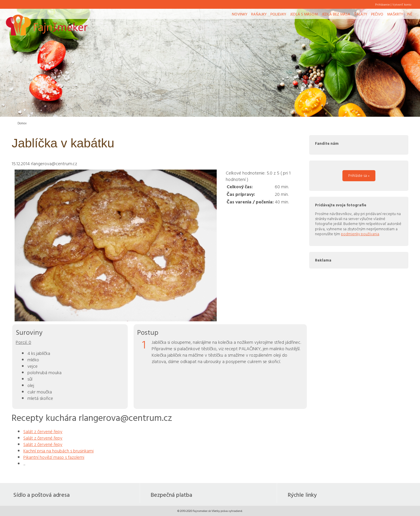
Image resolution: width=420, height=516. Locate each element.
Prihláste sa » (359, 175)
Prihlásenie (382, 4)
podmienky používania (360, 234)
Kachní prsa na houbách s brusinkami (58, 451)
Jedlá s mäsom (304, 14)
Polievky (278, 14)
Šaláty (361, 14)
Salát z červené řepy (43, 431)
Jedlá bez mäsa (336, 14)
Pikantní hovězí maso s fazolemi (54, 457)
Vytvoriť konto (402, 4)
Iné (409, 14)
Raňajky (259, 14)
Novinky (240, 14)
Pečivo (377, 14)
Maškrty (395, 14)
